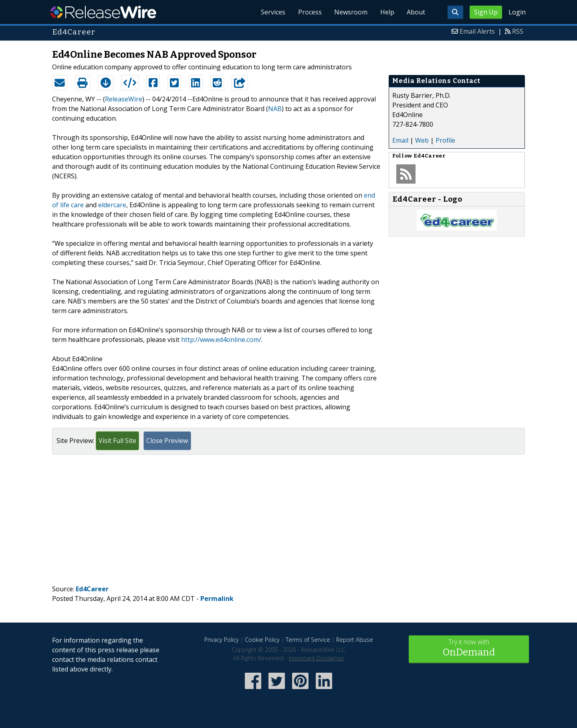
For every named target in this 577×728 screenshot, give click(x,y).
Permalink (217, 599)
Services (272, 12)
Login (517, 12)
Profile (445, 140)
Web (422, 140)
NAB (275, 109)
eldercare (112, 205)
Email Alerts (477, 31)
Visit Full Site (117, 441)
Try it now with (469, 648)
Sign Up (486, 12)
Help (387, 12)
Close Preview (167, 441)
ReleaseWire (103, 12)
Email (400, 140)
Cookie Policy (262, 640)
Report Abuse (355, 640)
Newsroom (350, 12)
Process (309, 12)
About (416, 12)
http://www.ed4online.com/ (221, 340)
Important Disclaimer (317, 658)
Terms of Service (308, 640)
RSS (518, 31)
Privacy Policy (222, 640)
